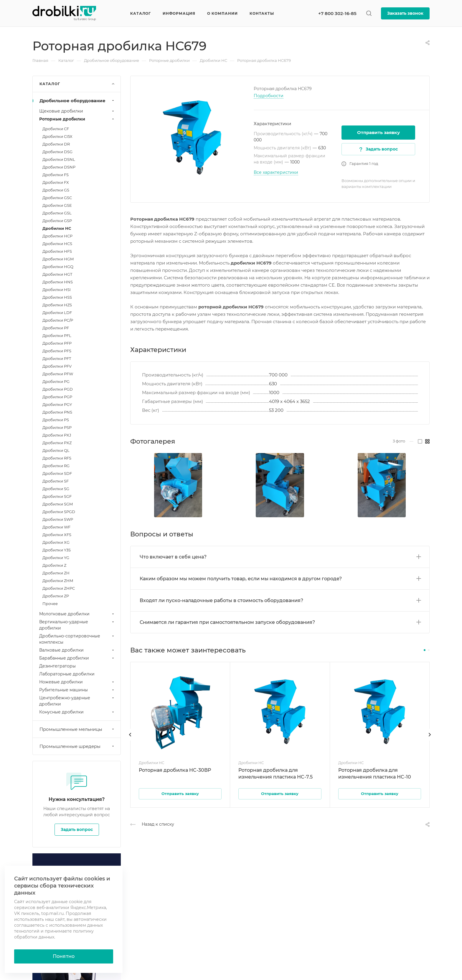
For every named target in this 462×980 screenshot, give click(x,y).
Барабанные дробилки (77, 658)
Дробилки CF (56, 129)
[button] (425, 650)
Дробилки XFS (57, 535)
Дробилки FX (56, 182)
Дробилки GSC (57, 198)
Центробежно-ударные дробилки (77, 701)
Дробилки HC (57, 228)
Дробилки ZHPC (59, 588)
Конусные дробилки (77, 712)
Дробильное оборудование (77, 101)
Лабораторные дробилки (67, 674)
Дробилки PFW (58, 374)
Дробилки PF (56, 328)
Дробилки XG (56, 542)
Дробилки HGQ (58, 267)
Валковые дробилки (77, 650)
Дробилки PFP (57, 343)
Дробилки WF (56, 527)
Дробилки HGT (57, 274)
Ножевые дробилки (77, 682)
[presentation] (130, 741)
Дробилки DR (56, 144)
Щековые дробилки (77, 111)
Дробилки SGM (58, 504)
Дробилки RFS (57, 458)
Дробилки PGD (58, 389)
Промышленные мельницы (77, 729)
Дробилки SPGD (59, 512)
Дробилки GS (56, 190)
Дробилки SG (56, 489)
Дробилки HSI (57, 290)
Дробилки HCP (57, 236)
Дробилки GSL (57, 213)
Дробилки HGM (58, 259)
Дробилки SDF (57, 473)
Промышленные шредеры (77, 746)
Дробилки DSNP (59, 167)
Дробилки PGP (57, 397)
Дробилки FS (56, 175)
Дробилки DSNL (59, 159)
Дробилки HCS (57, 244)
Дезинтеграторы (57, 666)
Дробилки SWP (58, 519)
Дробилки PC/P (58, 320)
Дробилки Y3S (57, 550)
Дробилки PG (56, 381)
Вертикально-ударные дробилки (77, 625)
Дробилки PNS (57, 412)
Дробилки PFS (57, 351)
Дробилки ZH (56, 573)
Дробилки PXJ (57, 435)
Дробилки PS (56, 420)
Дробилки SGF (57, 496)
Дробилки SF (56, 481)
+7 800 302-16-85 (337, 13)
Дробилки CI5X (57, 136)
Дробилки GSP (57, 221)
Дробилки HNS (58, 282)
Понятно (64, 956)
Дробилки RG (56, 466)
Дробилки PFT (57, 358)
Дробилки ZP (56, 596)
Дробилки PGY (57, 404)
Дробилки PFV (57, 366)
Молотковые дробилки (77, 614)
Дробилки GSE (57, 205)
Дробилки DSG (57, 152)
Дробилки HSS (57, 297)
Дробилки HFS (57, 251)
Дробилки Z (54, 565)
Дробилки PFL (57, 336)
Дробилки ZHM (58, 581)
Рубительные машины (77, 690)
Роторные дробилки (77, 119)
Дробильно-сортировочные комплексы (77, 639)
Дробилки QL (56, 450)
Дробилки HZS (57, 305)
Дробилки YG (56, 558)
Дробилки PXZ (57, 443)
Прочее (50, 604)
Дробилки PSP (57, 427)
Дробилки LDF (57, 313)
